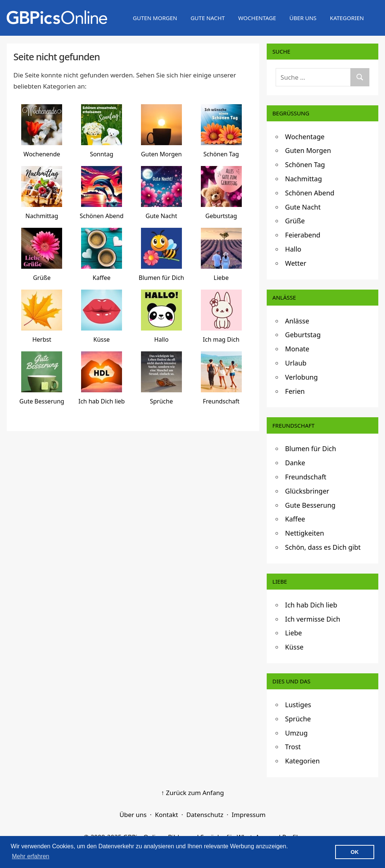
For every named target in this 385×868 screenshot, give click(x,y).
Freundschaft (306, 477)
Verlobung (301, 377)
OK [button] (355, 852)
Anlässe (297, 321)
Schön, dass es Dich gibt (323, 547)
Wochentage (257, 18)
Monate (297, 349)
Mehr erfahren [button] (31, 856)
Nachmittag (303, 179)
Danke (295, 463)
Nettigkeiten (304, 533)
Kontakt (166, 815)
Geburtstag (303, 335)
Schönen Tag (305, 165)
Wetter (296, 263)
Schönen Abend (310, 193)
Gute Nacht (208, 18)
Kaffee (295, 519)
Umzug (296, 733)
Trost (293, 747)
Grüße (295, 221)
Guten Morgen (155, 18)
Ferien (295, 391)
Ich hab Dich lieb (311, 605)
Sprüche (298, 719)
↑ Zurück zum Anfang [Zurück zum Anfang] (192, 793)
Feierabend (303, 235)
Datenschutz (205, 815)
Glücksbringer (307, 491)
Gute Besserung (310, 505)
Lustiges (298, 705)
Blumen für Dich (310, 449)
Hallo (293, 249)
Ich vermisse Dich (312, 619)
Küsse (294, 647)
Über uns (303, 18)
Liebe (293, 633)
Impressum (249, 815)
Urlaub (296, 363)
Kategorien (347, 18)
